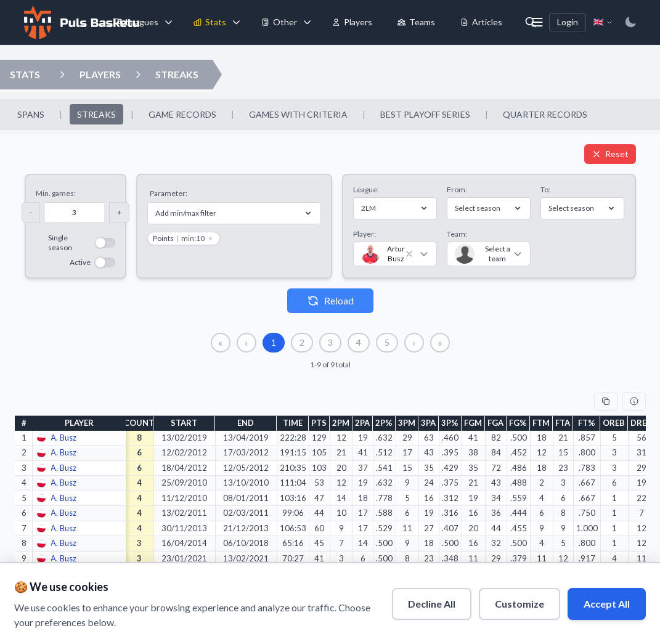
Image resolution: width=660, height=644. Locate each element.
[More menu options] (537, 22)
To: (545, 190)
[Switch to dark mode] (630, 22)
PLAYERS (100, 74)
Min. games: (56, 193)
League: (366, 190)
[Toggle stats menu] (236, 22)
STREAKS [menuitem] (96, 114)
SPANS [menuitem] (31, 114)
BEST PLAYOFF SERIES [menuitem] (425, 114)
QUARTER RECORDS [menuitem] (545, 114)
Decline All (431, 603)
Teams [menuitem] (416, 22)
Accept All (606, 603)
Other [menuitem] (279, 22)
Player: (365, 234)
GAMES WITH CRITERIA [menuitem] (298, 114)
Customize (519, 603)
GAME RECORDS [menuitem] (182, 114)
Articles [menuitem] (481, 22)
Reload (330, 301)
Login (568, 22)
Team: (457, 234)
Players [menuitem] (352, 22)
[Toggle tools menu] (307, 22)
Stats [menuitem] (210, 22)
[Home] (80, 22)
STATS (25, 74)
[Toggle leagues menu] (168, 22)
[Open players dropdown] (62, 75)
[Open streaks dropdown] (138, 75)
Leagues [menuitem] (136, 22)
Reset (610, 154)
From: (457, 190)
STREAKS (177, 74)
